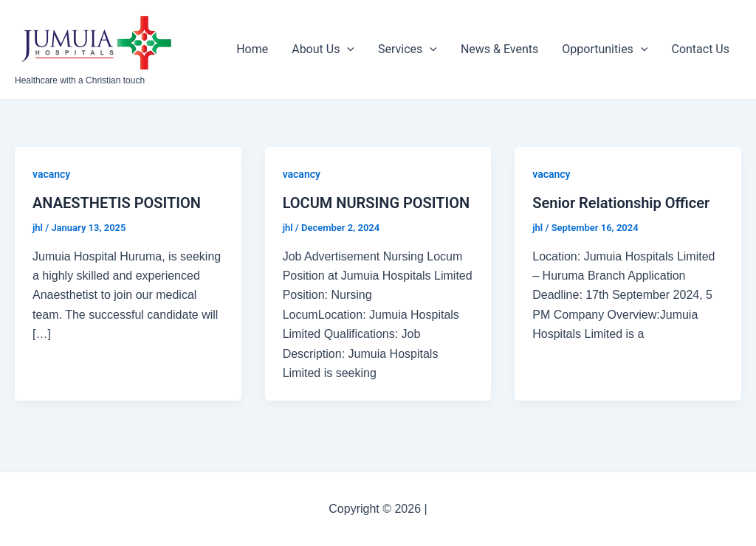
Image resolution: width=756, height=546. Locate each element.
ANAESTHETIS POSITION (117, 203)
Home (252, 49)
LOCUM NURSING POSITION (377, 203)
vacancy (51, 174)
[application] (347, 49)
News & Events (499, 49)
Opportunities (605, 49)
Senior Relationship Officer (621, 203)
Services (408, 49)
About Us (323, 49)
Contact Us (700, 49)
